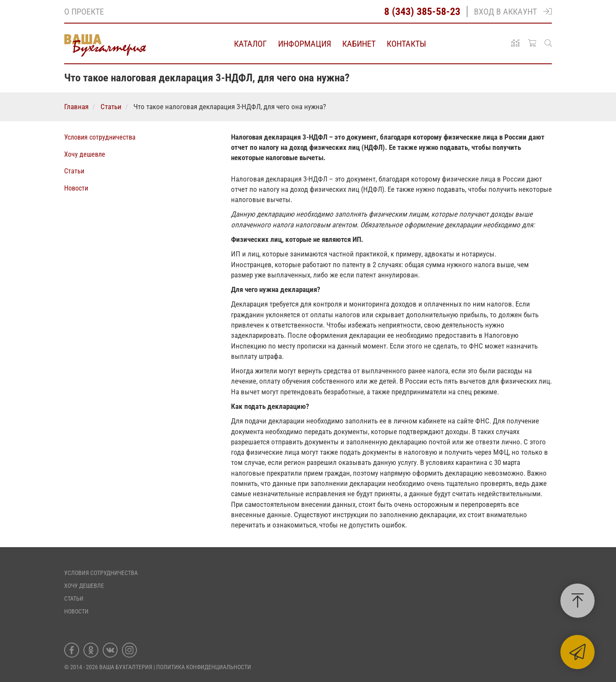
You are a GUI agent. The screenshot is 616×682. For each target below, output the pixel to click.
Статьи (74, 171)
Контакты (406, 44)
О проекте (84, 12)
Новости (76, 188)
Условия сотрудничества (100, 137)
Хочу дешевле (85, 154)
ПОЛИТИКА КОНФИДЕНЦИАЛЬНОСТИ (204, 667)
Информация (305, 44)
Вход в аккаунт (513, 12)
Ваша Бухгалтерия (126, 667)
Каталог (250, 44)
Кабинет (359, 44)
